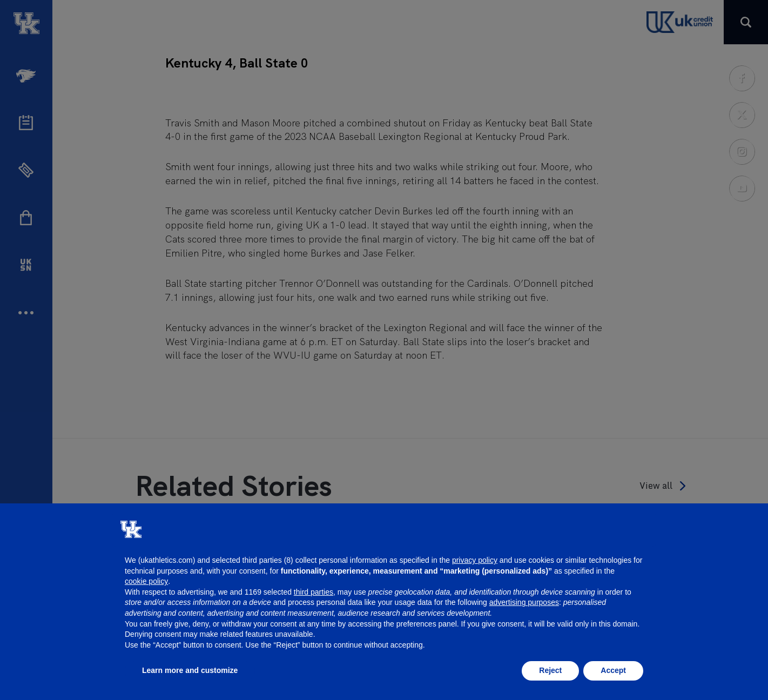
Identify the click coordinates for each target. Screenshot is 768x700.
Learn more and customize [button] (190, 670)
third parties (314, 592)
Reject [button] (550, 670)
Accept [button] (613, 670)
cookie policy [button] (146, 581)
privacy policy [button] (475, 560)
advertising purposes (524, 602)
